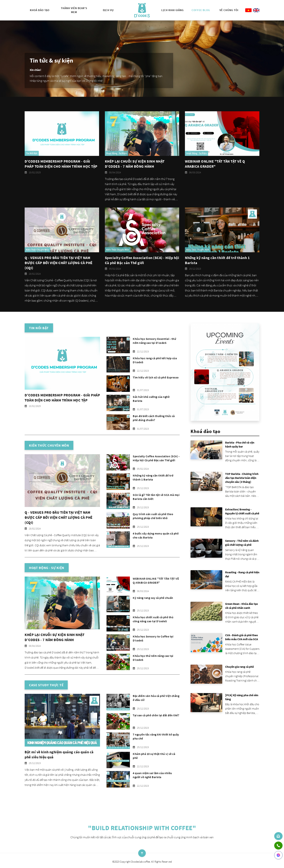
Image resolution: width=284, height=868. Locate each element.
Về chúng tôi (229, 10)
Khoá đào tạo (40, 10)
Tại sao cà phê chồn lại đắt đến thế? (156, 715)
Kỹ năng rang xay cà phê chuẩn (153, 598)
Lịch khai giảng (173, 10)
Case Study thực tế (46, 685)
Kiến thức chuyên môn (49, 445)
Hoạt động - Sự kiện (47, 568)
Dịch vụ (108, 10)
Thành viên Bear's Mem (74, 10)
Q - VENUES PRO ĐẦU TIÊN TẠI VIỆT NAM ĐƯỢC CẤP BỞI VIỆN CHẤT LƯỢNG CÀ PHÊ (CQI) (59, 263)
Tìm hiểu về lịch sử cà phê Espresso (156, 377)
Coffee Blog (201, 10)
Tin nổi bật (39, 328)
